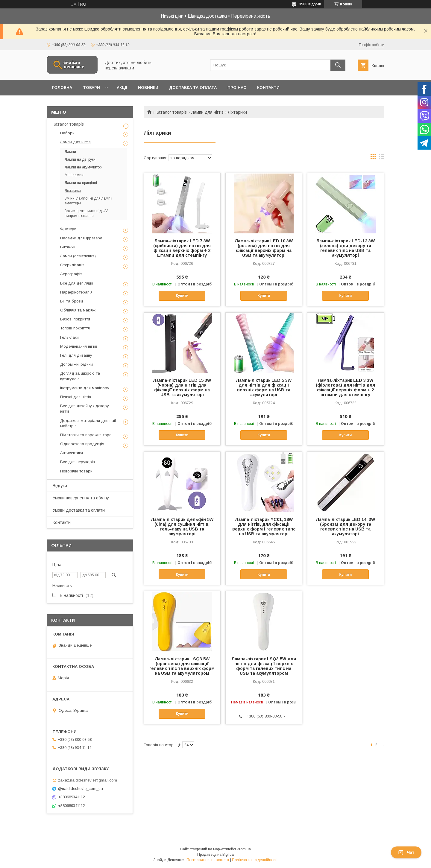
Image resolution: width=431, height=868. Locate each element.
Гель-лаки (69, 337)
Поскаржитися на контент (208, 860)
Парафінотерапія (76, 292)
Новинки (148, 88)
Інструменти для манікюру (85, 388)
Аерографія (71, 274)
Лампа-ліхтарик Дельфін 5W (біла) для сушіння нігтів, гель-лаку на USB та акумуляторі (182, 527)
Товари (91, 88)
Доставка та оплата (193, 88)
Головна (62, 88)
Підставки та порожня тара (86, 435)
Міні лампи (74, 175)
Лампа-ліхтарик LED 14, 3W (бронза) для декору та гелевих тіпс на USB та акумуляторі (345, 527)
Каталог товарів (171, 112)
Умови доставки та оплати (79, 510)
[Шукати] (338, 65)
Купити (182, 296)
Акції (122, 88)
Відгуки (60, 486)
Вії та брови (72, 301)
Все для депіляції (77, 283)
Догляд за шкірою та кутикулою (80, 376)
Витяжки (68, 247)
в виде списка (382, 158)
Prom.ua (244, 849)
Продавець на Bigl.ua (215, 855)
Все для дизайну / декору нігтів (85, 409)
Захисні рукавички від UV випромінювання (86, 213)
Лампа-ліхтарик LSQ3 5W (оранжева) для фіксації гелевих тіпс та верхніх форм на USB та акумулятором (182, 666)
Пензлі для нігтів (76, 397)
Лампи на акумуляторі (84, 167)
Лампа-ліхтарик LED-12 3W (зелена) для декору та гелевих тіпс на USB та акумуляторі (345, 248)
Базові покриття (75, 319)
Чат (406, 852)
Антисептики (72, 453)
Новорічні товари (76, 471)
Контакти (268, 88)
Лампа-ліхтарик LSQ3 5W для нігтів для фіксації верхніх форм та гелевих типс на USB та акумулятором (264, 666)
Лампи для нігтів (207, 112)
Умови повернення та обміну (81, 498)
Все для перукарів (78, 462)
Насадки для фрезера (81, 238)
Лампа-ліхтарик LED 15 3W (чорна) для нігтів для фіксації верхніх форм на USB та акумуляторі (182, 387)
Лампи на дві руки (80, 159)
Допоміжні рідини (76, 364)
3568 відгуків (310, 4)
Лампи (70, 152)
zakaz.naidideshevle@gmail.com (88, 780)
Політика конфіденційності (255, 860)
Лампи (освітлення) (78, 256)
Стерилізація (72, 265)
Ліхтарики (73, 191)
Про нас (237, 88)
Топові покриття (75, 328)
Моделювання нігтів (79, 346)
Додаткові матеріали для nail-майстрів (89, 423)
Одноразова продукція (82, 444)
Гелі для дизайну (76, 355)
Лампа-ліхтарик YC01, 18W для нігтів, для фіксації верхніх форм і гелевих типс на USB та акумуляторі (264, 527)
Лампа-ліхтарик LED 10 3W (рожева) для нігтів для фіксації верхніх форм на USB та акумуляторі (264, 248)
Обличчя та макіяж (78, 310)
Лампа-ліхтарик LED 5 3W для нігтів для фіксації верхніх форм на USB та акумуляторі (264, 387)
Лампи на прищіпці (81, 183)
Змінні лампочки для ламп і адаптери (88, 201)
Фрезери (68, 229)
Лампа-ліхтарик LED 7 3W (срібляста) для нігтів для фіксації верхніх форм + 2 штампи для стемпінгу (182, 248)
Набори (67, 133)
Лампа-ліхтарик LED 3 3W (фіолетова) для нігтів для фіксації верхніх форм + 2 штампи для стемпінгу (345, 387)
